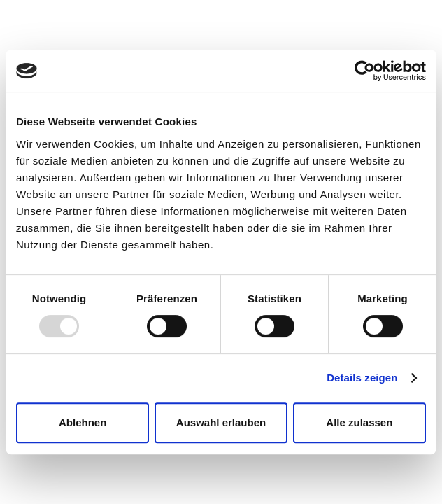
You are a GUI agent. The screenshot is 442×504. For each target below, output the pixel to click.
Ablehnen (83, 422)
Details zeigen (362, 378)
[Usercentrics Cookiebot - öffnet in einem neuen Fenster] (365, 71)
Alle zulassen (359, 422)
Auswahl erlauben (221, 422)
